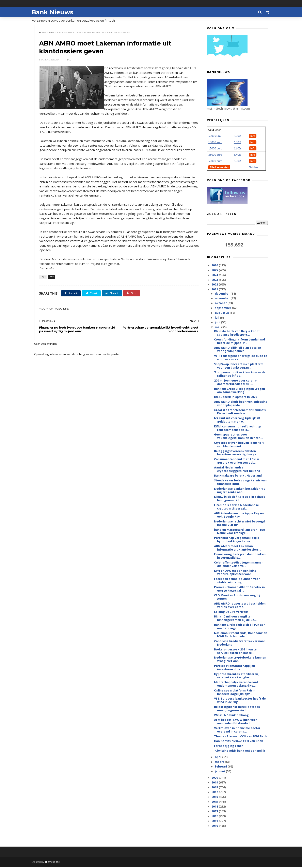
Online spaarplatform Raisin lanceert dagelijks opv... (234, 693)
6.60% (237, 149)
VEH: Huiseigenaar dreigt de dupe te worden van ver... (240, 358)
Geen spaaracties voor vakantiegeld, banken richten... (238, 437)
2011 (215, 821)
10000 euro (215, 143)
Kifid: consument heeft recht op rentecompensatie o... (237, 429)
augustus (222, 313)
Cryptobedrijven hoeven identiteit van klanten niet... (239, 445)
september (223, 308)
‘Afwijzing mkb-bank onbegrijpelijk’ (240, 751)
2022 (215, 285)
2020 (215, 778)
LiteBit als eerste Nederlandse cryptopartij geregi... (236, 507)
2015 (215, 802)
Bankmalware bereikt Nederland (237, 476)
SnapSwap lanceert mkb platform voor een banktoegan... (238, 366)
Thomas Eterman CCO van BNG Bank (240, 737)
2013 (215, 812)
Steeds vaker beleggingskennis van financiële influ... (240, 483)
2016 (215, 797)
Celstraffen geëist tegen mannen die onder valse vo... (238, 565)
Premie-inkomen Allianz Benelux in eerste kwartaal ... (239, 589)
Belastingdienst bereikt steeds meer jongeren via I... (237, 709)
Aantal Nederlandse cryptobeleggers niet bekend (237, 470)
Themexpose (55, 863)
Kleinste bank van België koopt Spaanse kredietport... (236, 333)
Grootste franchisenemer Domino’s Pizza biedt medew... (240, 412)
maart (219, 762)
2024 (215, 275)
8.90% (237, 136)
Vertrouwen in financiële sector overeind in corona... (237, 730)
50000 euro (215, 162)
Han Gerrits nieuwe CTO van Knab (238, 742)
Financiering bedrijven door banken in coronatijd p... (239, 556)
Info (252, 136)
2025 (215, 271)
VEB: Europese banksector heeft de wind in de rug (240, 701)
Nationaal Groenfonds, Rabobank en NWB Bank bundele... (240, 635)
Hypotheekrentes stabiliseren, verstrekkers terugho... (236, 676)
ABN (52, 33)
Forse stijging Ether (228, 746)
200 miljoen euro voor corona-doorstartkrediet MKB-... (235, 383)
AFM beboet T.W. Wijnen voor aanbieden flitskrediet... (235, 722)
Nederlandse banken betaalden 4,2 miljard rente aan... (239, 491)
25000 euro (215, 155)
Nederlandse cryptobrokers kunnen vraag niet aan (240, 660)
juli (217, 318)
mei (218, 328)
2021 (215, 290)
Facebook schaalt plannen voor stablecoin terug (236, 581)
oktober (221, 304)
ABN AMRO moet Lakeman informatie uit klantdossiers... (237, 548)
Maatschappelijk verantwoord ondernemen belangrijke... (236, 684)
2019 (215, 783)
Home (43, 33)
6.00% (237, 143)
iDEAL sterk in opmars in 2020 (235, 397)
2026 (215, 266)
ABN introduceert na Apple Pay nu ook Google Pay (239, 515)
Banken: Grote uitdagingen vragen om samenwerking (239, 391)
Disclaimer (253, 168)
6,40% (237, 155)
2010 (215, 826)
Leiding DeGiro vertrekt (231, 612)
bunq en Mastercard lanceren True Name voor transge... (239, 532)
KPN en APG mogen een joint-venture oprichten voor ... (235, 573)
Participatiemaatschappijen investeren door (234, 668)
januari (220, 772)
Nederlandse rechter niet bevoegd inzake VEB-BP (239, 524)
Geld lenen (214, 130)
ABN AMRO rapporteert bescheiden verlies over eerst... (239, 606)
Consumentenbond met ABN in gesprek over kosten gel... (236, 461)
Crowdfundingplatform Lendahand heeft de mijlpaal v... (239, 342)
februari (221, 767)
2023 (215, 280)
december (222, 294)
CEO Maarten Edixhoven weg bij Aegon (237, 597)
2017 (215, 792)
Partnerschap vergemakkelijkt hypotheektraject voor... (236, 540)
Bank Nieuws (55, 12)
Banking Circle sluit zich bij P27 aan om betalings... (239, 627)
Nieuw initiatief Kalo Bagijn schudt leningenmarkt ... (239, 499)
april (218, 758)
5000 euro (214, 136)
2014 (215, 807)
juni (218, 323)
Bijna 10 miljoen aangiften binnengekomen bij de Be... (235, 619)
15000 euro (215, 149)
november (222, 299)
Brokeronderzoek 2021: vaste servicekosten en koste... (235, 652)
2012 (215, 817)
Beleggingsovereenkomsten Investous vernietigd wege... (236, 453)
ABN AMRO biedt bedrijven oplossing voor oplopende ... (240, 404)
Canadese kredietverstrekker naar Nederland (239, 643)
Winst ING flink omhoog (231, 715)
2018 (215, 788)
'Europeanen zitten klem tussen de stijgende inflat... (239, 374)
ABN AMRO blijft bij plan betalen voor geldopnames (237, 350)
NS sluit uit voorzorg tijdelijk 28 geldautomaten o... (237, 420)
